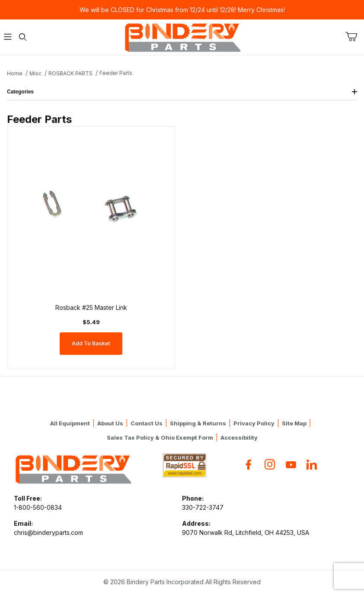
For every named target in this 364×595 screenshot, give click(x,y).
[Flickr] (312, 465)
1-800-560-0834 (38, 507)
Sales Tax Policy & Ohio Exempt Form (160, 437)
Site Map (294, 423)
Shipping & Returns (198, 423)
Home (15, 73)
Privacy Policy (254, 423)
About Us (110, 423)
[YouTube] (291, 465)
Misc (35, 73)
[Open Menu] (8, 37)
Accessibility (239, 437)
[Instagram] (270, 465)
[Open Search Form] (23, 37)
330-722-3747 (203, 507)
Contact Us (147, 423)
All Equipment (70, 423)
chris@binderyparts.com (48, 532)
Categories (182, 92)
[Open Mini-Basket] (354, 37)
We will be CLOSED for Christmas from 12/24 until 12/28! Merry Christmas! (182, 10)
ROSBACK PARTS (70, 73)
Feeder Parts (116, 73)
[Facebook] (249, 465)
